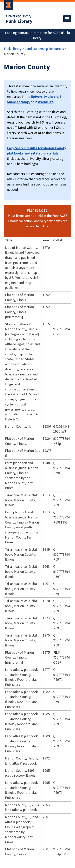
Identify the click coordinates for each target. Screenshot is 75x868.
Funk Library (19, 21)
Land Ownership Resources (44, 49)
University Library (19, 16)
